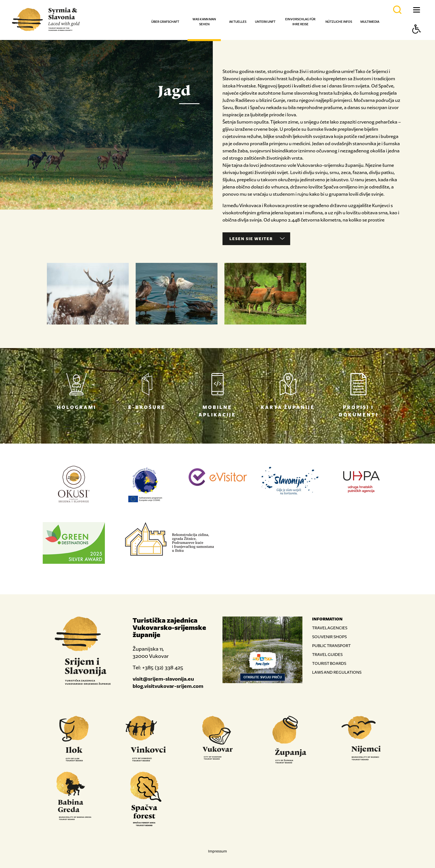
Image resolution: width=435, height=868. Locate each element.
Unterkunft (265, 22)
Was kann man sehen (204, 22)
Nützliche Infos (339, 22)
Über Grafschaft (165, 22)
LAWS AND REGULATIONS (337, 672)
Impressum (217, 851)
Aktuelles (238, 22)
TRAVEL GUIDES (327, 654)
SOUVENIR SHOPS (329, 637)
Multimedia (370, 22)
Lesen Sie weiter (257, 239)
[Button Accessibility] (417, 39)
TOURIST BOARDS (329, 663)
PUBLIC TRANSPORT (331, 646)
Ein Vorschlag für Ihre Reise (300, 22)
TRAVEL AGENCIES (330, 628)
